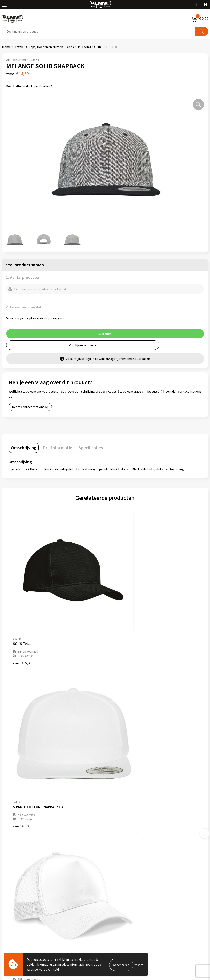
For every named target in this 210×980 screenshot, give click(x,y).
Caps (70, 47)
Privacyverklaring (119, 883)
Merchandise (116, 838)
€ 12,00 (120, 630)
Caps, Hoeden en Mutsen (46, 47)
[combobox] (99, 31)
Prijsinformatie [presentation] (57, 448)
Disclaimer (115, 889)
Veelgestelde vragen (121, 820)
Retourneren (11, 883)
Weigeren (139, 964)
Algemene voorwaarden (124, 870)
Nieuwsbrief (115, 813)
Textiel (20, 47)
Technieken (115, 832)
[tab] (24, 448)
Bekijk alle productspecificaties (29, 86)
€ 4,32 (119, 762)
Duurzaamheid (117, 826)
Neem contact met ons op (30, 407)
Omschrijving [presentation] (24, 448)
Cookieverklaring (119, 877)
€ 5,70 (23, 630)
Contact (8, 870)
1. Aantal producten (23, 277)
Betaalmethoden (14, 877)
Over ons (113, 807)
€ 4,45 (23, 766)
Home (6, 47)
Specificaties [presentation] (91, 448)
